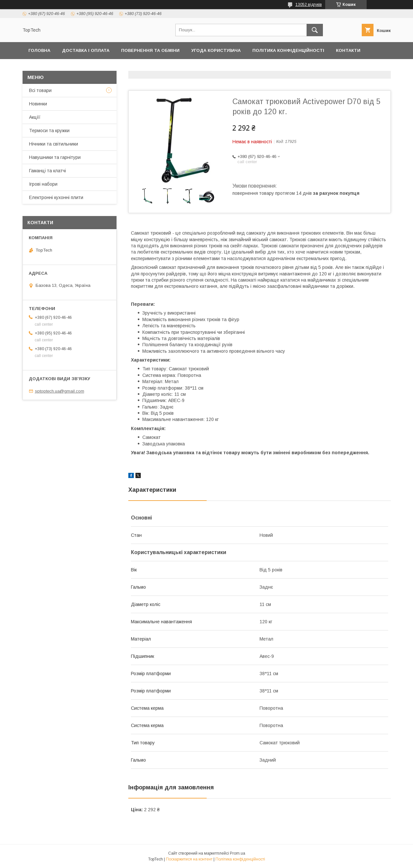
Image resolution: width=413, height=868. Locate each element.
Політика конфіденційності (288, 50)
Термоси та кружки (49, 131)
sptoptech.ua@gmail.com (60, 391)
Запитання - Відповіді (308, 67)
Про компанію (174, 67)
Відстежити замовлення (236, 67)
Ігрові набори (43, 184)
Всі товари (40, 90)
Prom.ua (238, 853)
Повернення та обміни (150, 50)
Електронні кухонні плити (56, 197)
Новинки (38, 104)
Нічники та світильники (54, 144)
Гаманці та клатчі (48, 171)
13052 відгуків (309, 5)
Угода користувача (216, 50)
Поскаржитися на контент (189, 859)
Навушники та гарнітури (55, 157)
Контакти (348, 50)
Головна (39, 50)
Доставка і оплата (86, 50)
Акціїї (35, 117)
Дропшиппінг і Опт (120, 67)
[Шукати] (315, 30)
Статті (356, 67)
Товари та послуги (53, 67)
